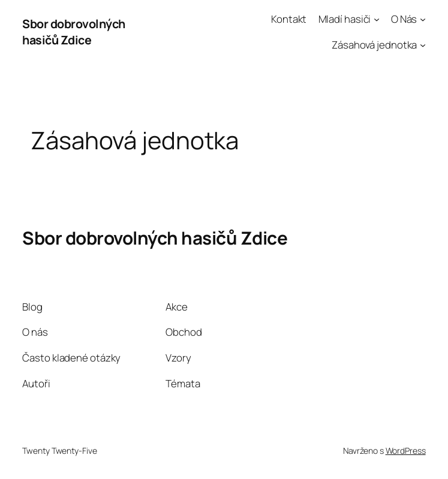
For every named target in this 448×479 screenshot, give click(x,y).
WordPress (406, 451)
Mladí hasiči (345, 19)
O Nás (404, 19)
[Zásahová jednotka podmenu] (423, 45)
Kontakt (289, 19)
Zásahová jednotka (374, 45)
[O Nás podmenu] (423, 19)
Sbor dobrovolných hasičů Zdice (74, 32)
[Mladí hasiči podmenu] (377, 19)
